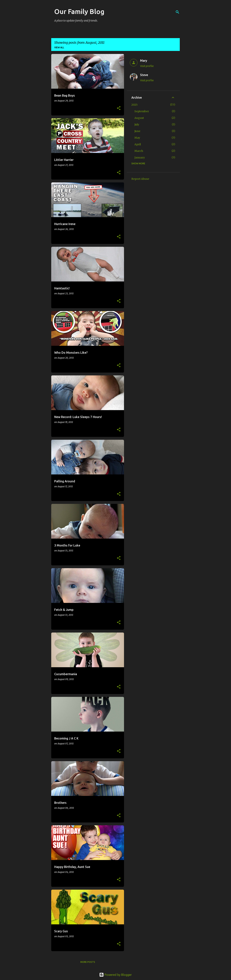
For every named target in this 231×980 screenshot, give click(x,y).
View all (59, 47)
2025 (134, 105)
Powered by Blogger (115, 975)
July (137, 125)
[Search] (178, 12)
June (137, 131)
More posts (88, 962)
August (139, 118)
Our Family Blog (79, 11)
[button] (119, 108)
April (138, 144)
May (137, 138)
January (140, 158)
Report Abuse (140, 179)
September (142, 111)
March (139, 151)
